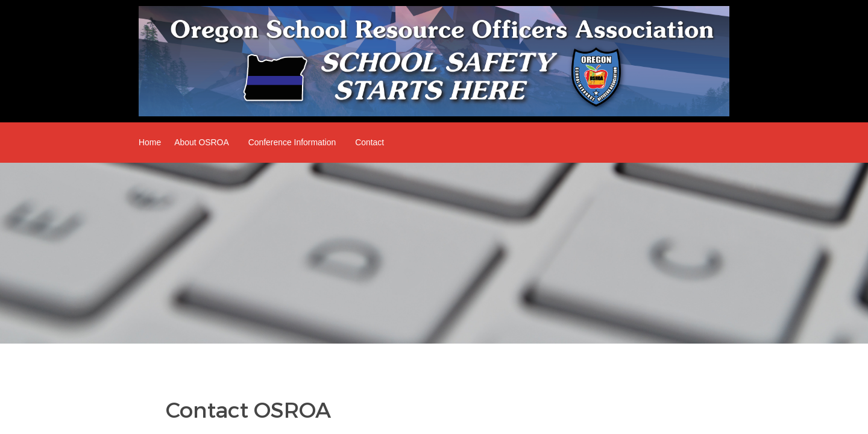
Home (150, 142)
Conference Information (292, 142)
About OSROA (202, 142)
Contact (370, 142)
